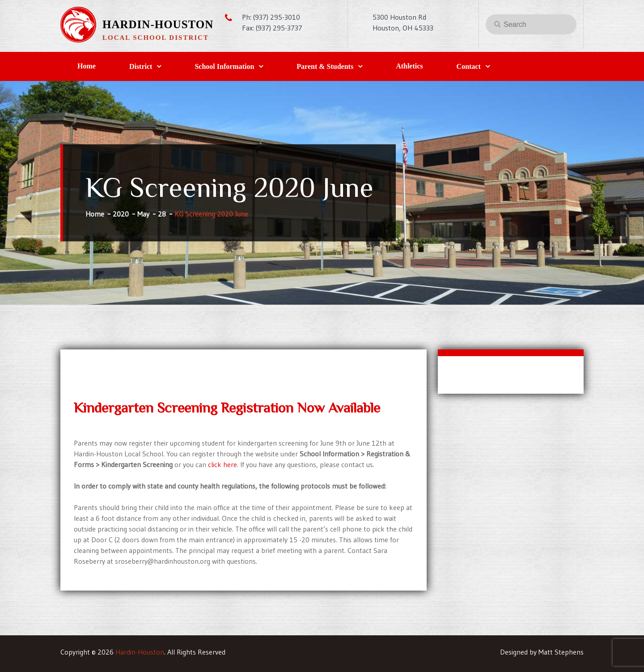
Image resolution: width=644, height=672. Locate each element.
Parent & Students (325, 66)
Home (87, 66)
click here (222, 464)
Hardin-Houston (158, 24)
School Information (224, 66)
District (141, 66)
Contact (469, 66)
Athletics (409, 66)
